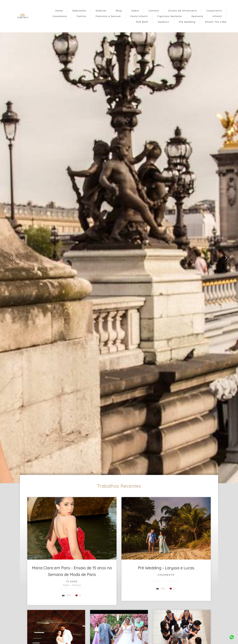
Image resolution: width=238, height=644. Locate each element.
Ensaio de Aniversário (183, 11)
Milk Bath (142, 22)
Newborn (164, 22)
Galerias (101, 11)
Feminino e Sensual (108, 16)
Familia (81, 16)
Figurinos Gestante (170, 16)
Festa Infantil (139, 16)
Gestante (197, 16)
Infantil (217, 16)
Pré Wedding (187, 22)
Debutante (79, 11)
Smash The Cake (216, 22)
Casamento (60, 16)
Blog (119, 11)
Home (59, 11)
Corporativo (214, 11)
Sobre (135, 11)
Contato (154, 11)
